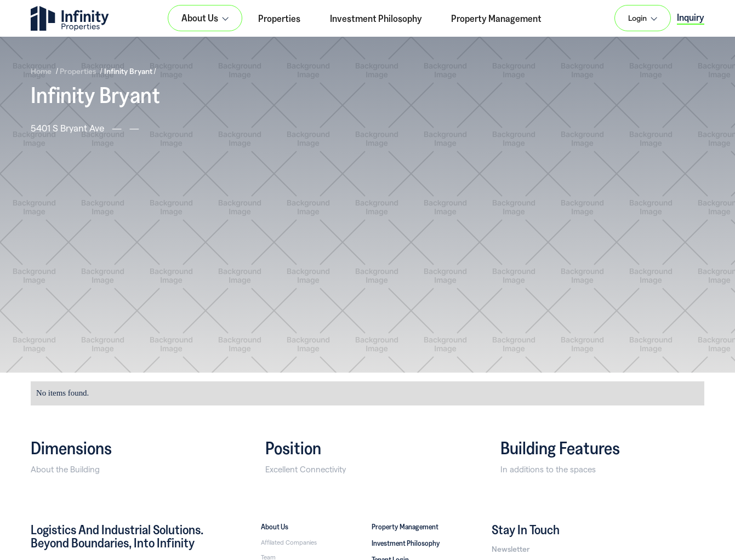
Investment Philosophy (376, 18)
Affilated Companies (289, 542)
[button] (205, 18)
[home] (70, 18)
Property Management (496, 18)
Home (41, 71)
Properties (279, 18)
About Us (275, 527)
